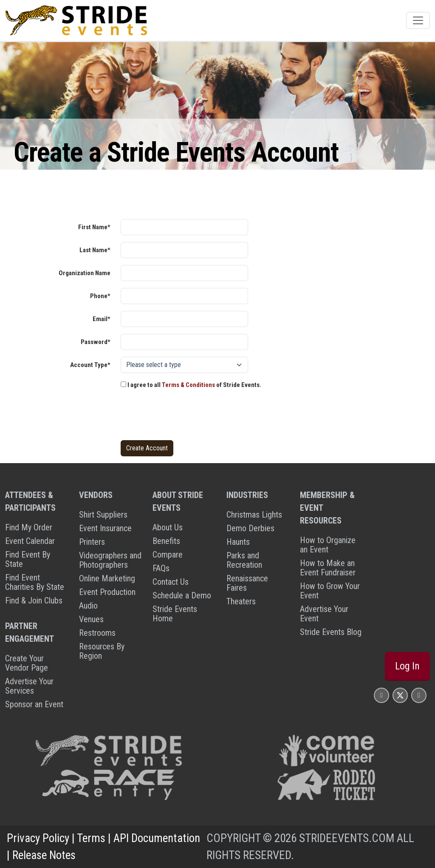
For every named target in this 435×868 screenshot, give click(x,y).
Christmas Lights (254, 515)
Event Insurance (105, 528)
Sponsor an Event (34, 704)
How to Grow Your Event (330, 591)
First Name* (94, 227)
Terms (91, 838)
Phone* (100, 296)
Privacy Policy (38, 838)
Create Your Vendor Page (27, 663)
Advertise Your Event (324, 614)
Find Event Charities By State (35, 582)
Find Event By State (28, 559)
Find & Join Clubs (34, 600)
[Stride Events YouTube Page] (419, 695)
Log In (407, 666)
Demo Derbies (250, 528)
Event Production (107, 592)
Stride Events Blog (331, 632)
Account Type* (90, 365)
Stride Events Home (175, 614)
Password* (96, 342)
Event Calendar (30, 541)
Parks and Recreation (244, 560)
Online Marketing (107, 578)
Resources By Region (102, 651)
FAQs (161, 568)
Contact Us (171, 582)
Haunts (238, 542)
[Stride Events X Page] (400, 695)
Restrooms (97, 633)
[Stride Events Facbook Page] (381, 695)
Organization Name (85, 273)
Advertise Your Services (29, 686)
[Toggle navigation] (418, 20)
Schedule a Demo (182, 595)
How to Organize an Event (328, 545)
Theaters (241, 601)
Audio (88, 606)
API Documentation (157, 838)
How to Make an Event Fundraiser (328, 568)
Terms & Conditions (188, 385)
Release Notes (44, 855)
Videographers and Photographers (110, 560)
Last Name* (95, 250)
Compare (168, 555)
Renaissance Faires (247, 583)
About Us (168, 527)
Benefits (166, 541)
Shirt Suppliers (103, 515)
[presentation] (185, 417)
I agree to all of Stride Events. (191, 385)
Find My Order (29, 527)
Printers (92, 542)
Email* (102, 319)
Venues (91, 619)
